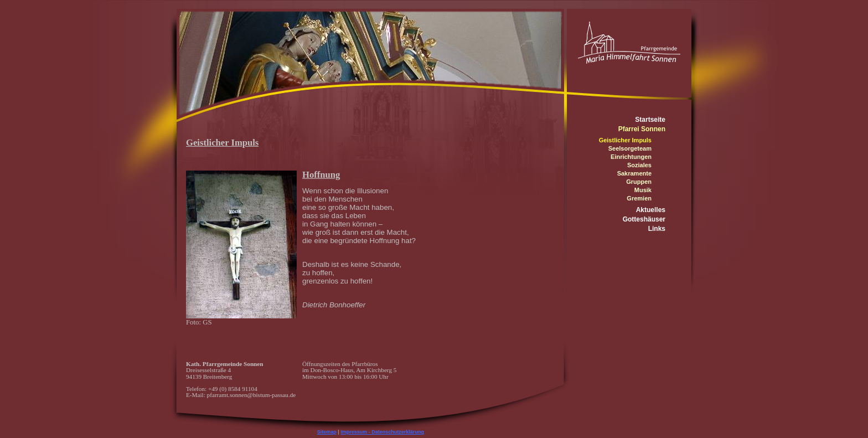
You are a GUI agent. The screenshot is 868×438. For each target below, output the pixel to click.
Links (657, 229)
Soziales (639, 165)
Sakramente (634, 173)
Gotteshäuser (644, 219)
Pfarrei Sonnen (642, 129)
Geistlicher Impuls (625, 140)
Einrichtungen (631, 157)
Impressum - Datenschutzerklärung (382, 432)
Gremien (639, 198)
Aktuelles (651, 210)
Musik (643, 190)
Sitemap (327, 432)
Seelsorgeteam (630, 148)
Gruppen (639, 182)
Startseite (650, 120)
